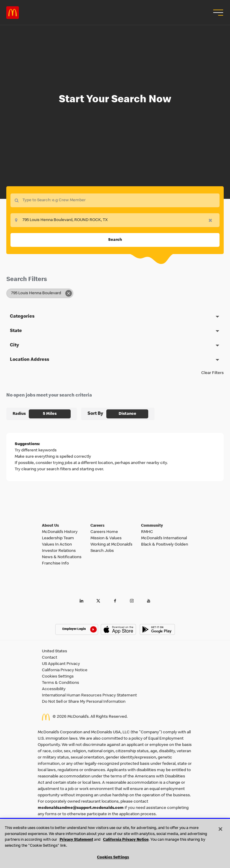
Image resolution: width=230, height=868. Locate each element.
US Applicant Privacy (61, 664)
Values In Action (57, 545)
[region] (115, 844)
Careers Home (104, 532)
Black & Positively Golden (165, 545)
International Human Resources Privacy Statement (89, 696)
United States (55, 651)
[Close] (220, 829)
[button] (217, 13)
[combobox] (115, 220)
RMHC (147, 532)
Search (115, 240)
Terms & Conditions (60, 683)
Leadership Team (58, 538)
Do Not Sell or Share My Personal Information (84, 702)
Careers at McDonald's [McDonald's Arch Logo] (13, 13)
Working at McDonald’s (111, 545)
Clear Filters (212, 373)
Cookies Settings (58, 677)
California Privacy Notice (65, 670)
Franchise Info (55, 564)
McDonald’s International (164, 538)
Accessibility (54, 689)
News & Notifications (62, 557)
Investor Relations (59, 551)
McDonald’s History (60, 532)
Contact (50, 658)
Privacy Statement (76, 840)
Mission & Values (106, 538)
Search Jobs (102, 551)
